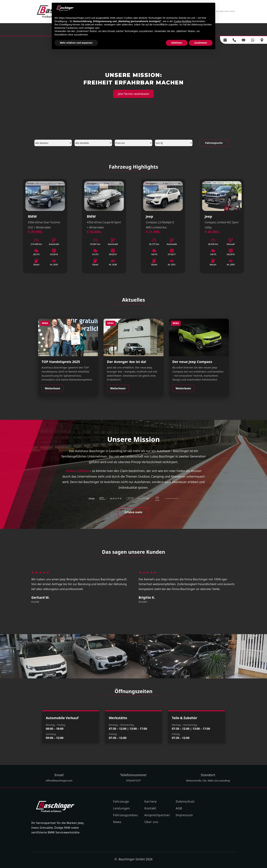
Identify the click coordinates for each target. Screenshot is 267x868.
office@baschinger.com (59, 781)
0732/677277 (133, 781)
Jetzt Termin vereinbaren (133, 94)
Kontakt (150, 808)
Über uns (151, 822)
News (117, 822)
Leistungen (121, 808)
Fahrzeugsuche (214, 143)
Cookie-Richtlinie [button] (183, 21)
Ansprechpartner (157, 815)
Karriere (151, 801)
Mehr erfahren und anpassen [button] (76, 43)
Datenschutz (185, 801)
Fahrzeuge (121, 801)
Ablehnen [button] (177, 43)
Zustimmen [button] (201, 43)
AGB (179, 808)
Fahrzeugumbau (125, 815)
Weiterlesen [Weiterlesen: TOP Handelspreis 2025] (53, 388)
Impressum (184, 815)
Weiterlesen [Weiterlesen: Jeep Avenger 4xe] (118, 388)
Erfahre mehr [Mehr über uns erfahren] (133, 512)
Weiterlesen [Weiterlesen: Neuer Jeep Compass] (183, 388)
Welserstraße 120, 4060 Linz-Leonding (208, 781)
